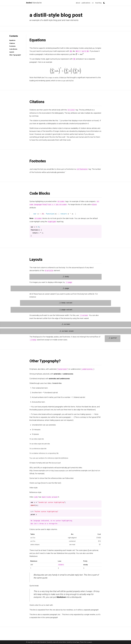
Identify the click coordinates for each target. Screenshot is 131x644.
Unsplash (90, 642)
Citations (11, 43)
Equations (12, 40)
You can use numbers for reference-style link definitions (50, 457)
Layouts (11, 52)
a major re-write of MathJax (58, 77)
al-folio (61, 642)
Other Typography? (15, 55)
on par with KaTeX (71, 80)
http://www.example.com (61, 470)
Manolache (35, 3)
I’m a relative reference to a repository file (45, 453)
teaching (98, 3)
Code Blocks (13, 49)
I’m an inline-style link (37, 439)
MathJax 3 (93, 48)
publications (86, 3)
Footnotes (12, 46)
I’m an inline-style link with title (41, 443)
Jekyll (54, 642)
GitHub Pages (76, 642)
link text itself (56, 462)
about (78, 3)
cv (93, 3)
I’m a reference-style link (39, 448)
